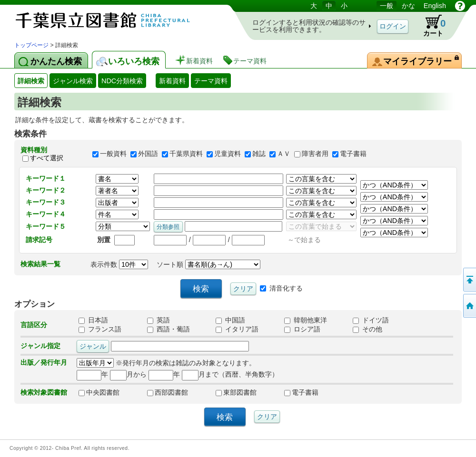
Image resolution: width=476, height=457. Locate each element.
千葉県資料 (186, 154)
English (435, 6)
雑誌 (259, 154)
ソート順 (208, 264)
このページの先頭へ (469, 280)
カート (430, 26)
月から (128, 374)
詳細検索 (31, 81)
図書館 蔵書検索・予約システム (114, 20)
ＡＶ (284, 154)
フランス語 (100, 329)
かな (408, 6)
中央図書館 (99, 392)
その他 (367, 329)
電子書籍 (353, 154)
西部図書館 (168, 392)
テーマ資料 (211, 81)
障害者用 (315, 154)
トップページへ (469, 306)
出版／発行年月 (44, 362)
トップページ (31, 45)
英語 (159, 320)
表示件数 (119, 264)
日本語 (93, 320)
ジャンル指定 (40, 346)
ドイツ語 (371, 320)
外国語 (148, 154)
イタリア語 (237, 329)
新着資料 (172, 81)
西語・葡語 (169, 329)
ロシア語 (302, 329)
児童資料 (228, 154)
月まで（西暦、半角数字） (230, 374)
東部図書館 (236, 392)
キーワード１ (46, 178)
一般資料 (113, 154)
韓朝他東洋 (306, 320)
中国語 (230, 320)
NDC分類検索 (122, 81)
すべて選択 (47, 158)
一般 (387, 6)
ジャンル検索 (73, 81)
